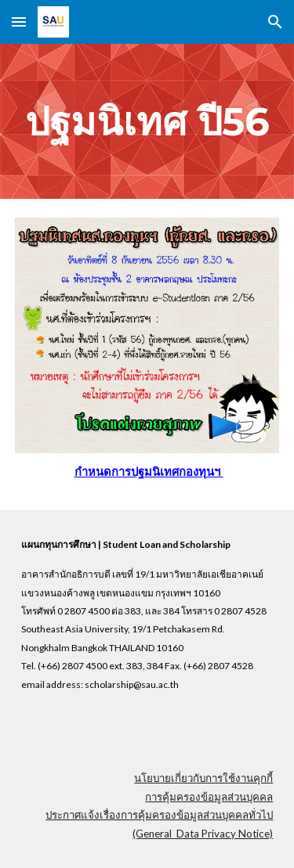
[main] (147, 121)
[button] (19, 22)
